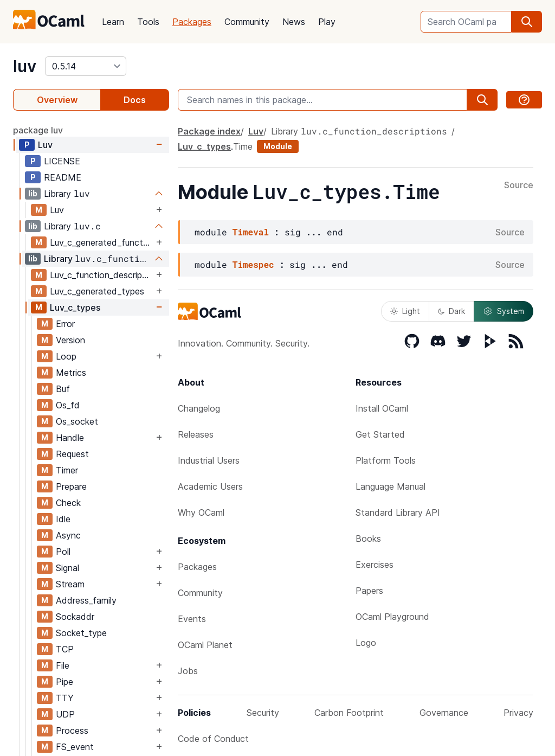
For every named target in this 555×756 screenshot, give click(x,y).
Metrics (71, 373)
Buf (63, 389)
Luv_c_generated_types (97, 291)
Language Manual (391, 486)
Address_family (86, 600)
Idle (63, 519)
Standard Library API (398, 512)
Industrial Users (209, 460)
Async (68, 535)
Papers (369, 591)
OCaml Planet (205, 645)
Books (368, 539)
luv (25, 66)
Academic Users (210, 486)
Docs (135, 100)
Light (405, 311)
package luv (38, 130)
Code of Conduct (213, 739)
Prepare (71, 486)
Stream (70, 584)
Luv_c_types (75, 307)
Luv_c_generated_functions (102, 242)
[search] (527, 22)
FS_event (75, 747)
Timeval (251, 232)
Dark (451, 311)
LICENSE (62, 161)
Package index (209, 131)
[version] (86, 66)
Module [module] (278, 146)
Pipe (64, 682)
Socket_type (81, 633)
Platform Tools (386, 460)
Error (65, 324)
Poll (63, 552)
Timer (67, 470)
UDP (65, 714)
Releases (196, 434)
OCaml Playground (392, 617)
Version (70, 340)
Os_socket (77, 421)
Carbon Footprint (349, 713)
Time (243, 146)
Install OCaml (382, 408)
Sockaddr (75, 617)
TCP (65, 649)
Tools (148, 22)
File (63, 665)
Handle (70, 438)
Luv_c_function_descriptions (102, 275)
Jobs (188, 671)
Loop (66, 356)
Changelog (199, 408)
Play (327, 22)
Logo (366, 643)
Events (192, 619)
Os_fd (68, 405)
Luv (45, 145)
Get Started (380, 434)
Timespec (253, 264)
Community (247, 22)
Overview (57, 100)
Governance (444, 713)
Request (72, 454)
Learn (113, 22)
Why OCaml (201, 512)
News (294, 22)
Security (263, 713)
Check (68, 503)
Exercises (375, 565)
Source (519, 185)
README (63, 177)
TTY (65, 698)
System (504, 311)
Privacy (518, 713)
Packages (192, 22)
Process (72, 731)
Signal (67, 568)
